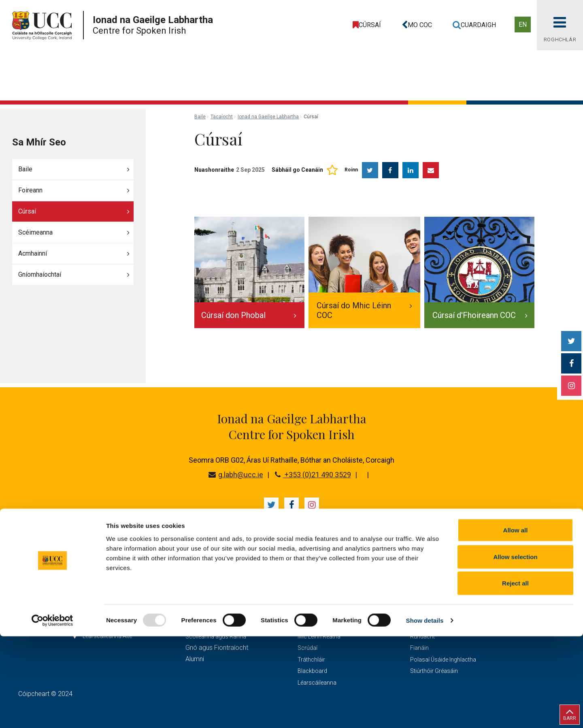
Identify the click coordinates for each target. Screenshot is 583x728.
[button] (415, 25)
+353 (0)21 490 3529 (313, 475)
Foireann (30, 190)
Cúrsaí (27, 211)
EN (523, 25)
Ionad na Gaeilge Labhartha (268, 117)
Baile (25, 169)
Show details (425, 712)
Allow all (516, 622)
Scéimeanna (35, 232)
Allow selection (515, 648)
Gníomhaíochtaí (40, 274)
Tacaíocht (222, 117)
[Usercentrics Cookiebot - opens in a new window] (52, 712)
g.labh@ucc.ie (236, 475)
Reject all (515, 675)
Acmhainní (33, 253)
